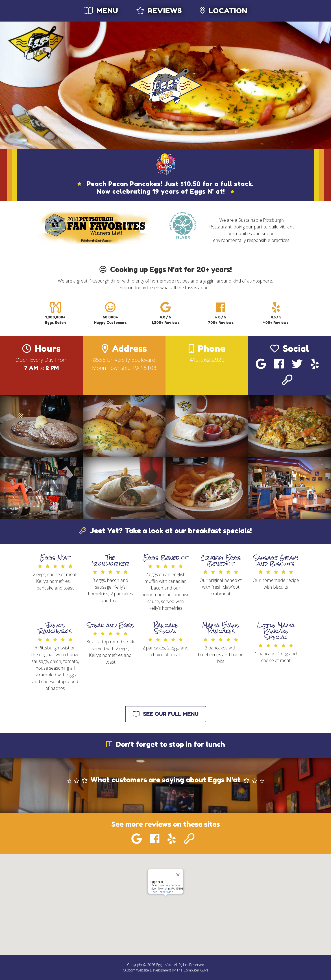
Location (224, 11)
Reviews (159, 11)
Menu (101, 11)
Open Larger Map (162, 892)
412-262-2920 (207, 360)
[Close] (178, 875)
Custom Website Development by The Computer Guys (166, 970)
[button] (165, 900)
